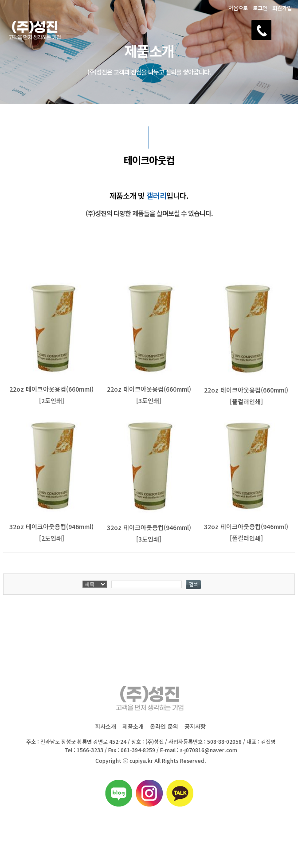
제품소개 (133, 726)
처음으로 (238, 8)
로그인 (260, 8)
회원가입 (282, 8)
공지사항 (195, 726)
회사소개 (106, 726)
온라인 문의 (164, 726)
